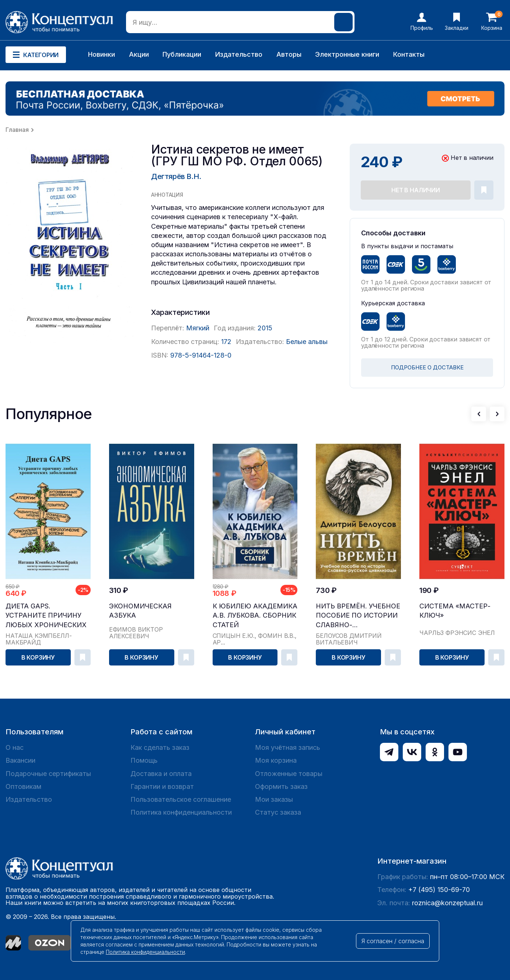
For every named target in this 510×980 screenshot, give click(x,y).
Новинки (102, 54)
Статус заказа (278, 812)
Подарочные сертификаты (48, 774)
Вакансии (20, 760)
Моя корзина (276, 760)
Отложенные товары (289, 774)
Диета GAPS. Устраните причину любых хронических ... (46, 616)
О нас (15, 747)
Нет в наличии (416, 190)
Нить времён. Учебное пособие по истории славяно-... (358, 615)
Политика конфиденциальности (181, 812)
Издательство (239, 54)
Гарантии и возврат (162, 786)
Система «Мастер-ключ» (455, 611)
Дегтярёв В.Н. (176, 176)
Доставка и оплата (161, 774)
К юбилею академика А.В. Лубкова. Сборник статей (255, 615)
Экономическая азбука (140, 611)
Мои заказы (274, 799)
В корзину (38, 657)
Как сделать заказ (160, 747)
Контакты (409, 54)
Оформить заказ (281, 786)
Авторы (289, 54)
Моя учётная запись (288, 747)
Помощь (144, 760)
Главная (17, 130)
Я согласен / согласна (393, 941)
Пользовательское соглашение (181, 799)
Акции (139, 54)
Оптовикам (23, 786)
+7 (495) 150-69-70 (439, 890)
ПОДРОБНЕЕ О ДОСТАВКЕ (427, 367)
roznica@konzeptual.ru (447, 903)
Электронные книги (347, 54)
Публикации (182, 54)
